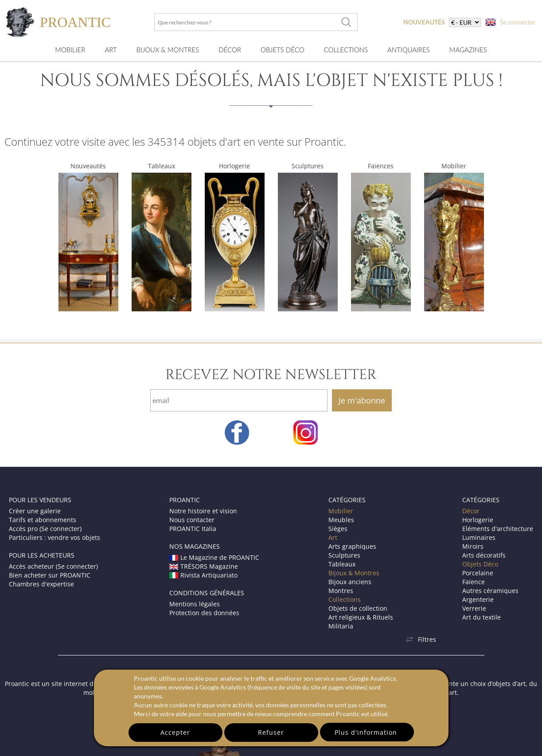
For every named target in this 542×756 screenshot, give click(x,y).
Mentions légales (195, 604)
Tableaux (162, 166)
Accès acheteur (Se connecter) (53, 566)
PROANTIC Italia (193, 529)
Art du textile (482, 617)
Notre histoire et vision (203, 511)
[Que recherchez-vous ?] (346, 22)
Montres (341, 591)
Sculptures (308, 166)
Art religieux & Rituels (361, 617)
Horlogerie (234, 166)
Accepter (175, 732)
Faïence (474, 582)
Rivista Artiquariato (203, 575)
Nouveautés (88, 166)
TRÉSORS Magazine (204, 566)
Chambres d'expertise (41, 584)
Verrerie (474, 608)
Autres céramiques (490, 591)
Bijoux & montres (168, 50)
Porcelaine (478, 573)
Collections (346, 50)
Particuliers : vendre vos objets (55, 537)
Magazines (468, 50)
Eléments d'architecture (498, 529)
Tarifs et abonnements (43, 520)
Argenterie (478, 599)
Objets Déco (282, 50)
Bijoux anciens (350, 582)
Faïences (381, 166)
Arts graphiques (352, 546)
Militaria (341, 626)
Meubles (341, 520)
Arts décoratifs (484, 555)
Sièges (338, 529)
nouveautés (424, 22)
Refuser (271, 732)
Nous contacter (192, 520)
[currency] (465, 22)
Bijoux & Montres (354, 573)
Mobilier (70, 50)
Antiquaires (409, 50)
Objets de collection (358, 608)
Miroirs (473, 546)
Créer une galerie (35, 511)
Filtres (421, 639)
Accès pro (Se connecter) (45, 529)
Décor (230, 50)
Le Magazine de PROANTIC (214, 557)
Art (111, 50)
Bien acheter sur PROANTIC (50, 575)
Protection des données (204, 613)
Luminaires (479, 537)
